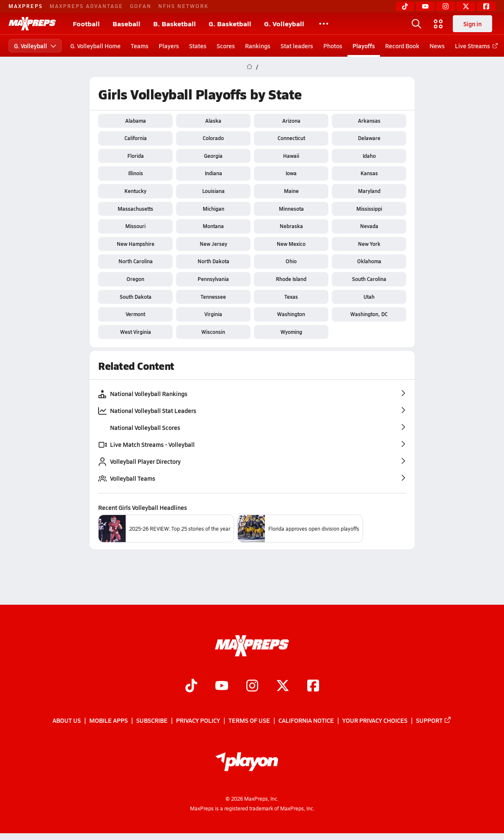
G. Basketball (230, 23)
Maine (291, 191)
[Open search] (416, 24)
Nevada (369, 226)
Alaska (213, 121)
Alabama (135, 121)
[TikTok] (405, 6)
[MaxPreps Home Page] (249, 67)
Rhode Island (291, 279)
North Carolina (135, 261)
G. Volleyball (284, 23)
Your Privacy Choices (375, 720)
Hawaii (291, 156)
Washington (291, 314)
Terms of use (249, 720)
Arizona (291, 121)
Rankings (258, 46)
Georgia (213, 156)
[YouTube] (425, 6)
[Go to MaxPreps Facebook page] (313, 686)
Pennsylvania (213, 279)
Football (86, 23)
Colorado (213, 138)
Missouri (135, 226)
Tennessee (213, 297)
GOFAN (141, 6)
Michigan (213, 209)
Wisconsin (213, 332)
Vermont (135, 314)
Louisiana (213, 191)
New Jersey (213, 244)
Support (434, 720)
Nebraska (291, 226)
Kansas (369, 173)
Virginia (213, 314)
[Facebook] (486, 6)
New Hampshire (135, 244)
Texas (291, 297)
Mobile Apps (109, 720)
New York (369, 244)
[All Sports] (324, 24)
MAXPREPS (26, 6)
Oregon (135, 279)
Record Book (402, 46)
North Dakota (213, 261)
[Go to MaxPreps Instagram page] (252, 686)
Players (169, 46)
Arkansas (369, 121)
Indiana (213, 173)
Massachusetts (135, 209)
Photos (333, 46)
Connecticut (291, 138)
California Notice (306, 720)
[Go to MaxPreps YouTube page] (222, 686)
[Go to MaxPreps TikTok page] (191, 686)
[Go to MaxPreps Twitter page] (283, 686)
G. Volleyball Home (95, 46)
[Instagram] (446, 6)
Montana (213, 226)
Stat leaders (297, 46)
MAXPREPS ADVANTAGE (86, 6)
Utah (369, 297)
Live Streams (475, 46)
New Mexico (291, 244)
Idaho (369, 156)
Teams (140, 46)
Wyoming (291, 332)
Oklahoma (369, 261)
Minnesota (291, 209)
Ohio (291, 261)
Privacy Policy (198, 720)
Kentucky (135, 191)
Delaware (369, 138)
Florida (135, 156)
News (437, 46)
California (135, 138)
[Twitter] (466, 6)
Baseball (127, 23)
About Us (67, 720)
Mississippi (369, 209)
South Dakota (135, 297)
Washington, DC (369, 314)
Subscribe (152, 720)
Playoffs (364, 46)
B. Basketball (175, 23)
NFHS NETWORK (183, 6)
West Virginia (135, 332)
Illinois (135, 173)
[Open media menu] (438, 24)
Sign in (472, 24)
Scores (226, 46)
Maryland (369, 191)
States (198, 46)
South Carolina (369, 279)
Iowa (291, 173)
